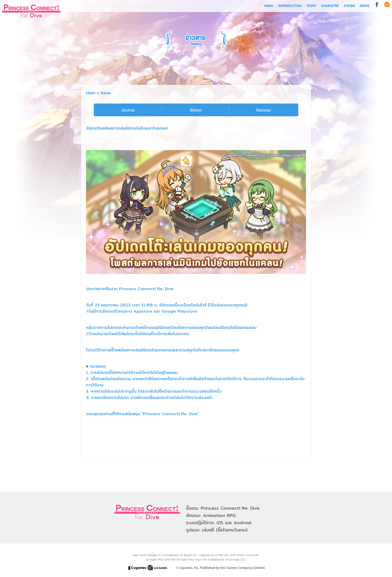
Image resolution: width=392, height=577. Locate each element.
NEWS (269, 6)
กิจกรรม (263, 110)
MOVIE (364, 6)
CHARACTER (330, 6)
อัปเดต (196, 110)
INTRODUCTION (290, 6)
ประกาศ (128, 110)
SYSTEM (349, 6)
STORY (311, 6)
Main (91, 93)
